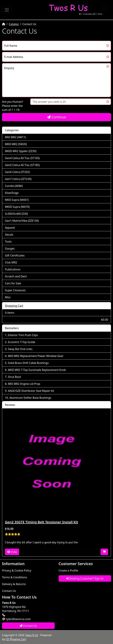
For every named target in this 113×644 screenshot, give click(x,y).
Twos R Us (32, 635)
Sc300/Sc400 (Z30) (16, 214)
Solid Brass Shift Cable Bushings (28, 363)
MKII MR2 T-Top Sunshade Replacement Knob (37, 370)
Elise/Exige (12, 193)
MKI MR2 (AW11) (15, 137)
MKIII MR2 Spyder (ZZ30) (21, 151)
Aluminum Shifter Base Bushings (30, 398)
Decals (9, 235)
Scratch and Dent (16, 276)
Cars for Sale (13, 283)
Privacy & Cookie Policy (17, 571)
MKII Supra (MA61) (17, 200)
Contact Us (9, 591)
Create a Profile (68, 571)
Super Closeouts (15, 290)
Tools (8, 242)
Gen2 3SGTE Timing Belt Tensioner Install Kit (41, 522)
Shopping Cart (14, 306)
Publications (13, 269)
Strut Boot (15, 377)
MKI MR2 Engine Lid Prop (24, 384)
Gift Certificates (15, 255)
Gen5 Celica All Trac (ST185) (22, 165)
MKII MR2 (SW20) (16, 144)
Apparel (10, 228)
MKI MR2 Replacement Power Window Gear (36, 356)
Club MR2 (11, 262)
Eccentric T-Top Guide (22, 342)
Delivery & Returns (14, 584)
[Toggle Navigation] (7, 10)
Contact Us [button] (28, 626)
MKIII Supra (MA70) (17, 207)
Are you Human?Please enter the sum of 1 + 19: (13, 106)
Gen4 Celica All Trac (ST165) (22, 158)
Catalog (14, 24)
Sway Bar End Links (20, 349)
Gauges (10, 249)
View (12, 552)
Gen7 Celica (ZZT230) (18, 179)
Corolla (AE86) (14, 186)
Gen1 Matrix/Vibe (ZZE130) (22, 221)
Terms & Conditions (15, 577)
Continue (57, 117)
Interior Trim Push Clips (23, 335)
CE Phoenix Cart (16, 639)
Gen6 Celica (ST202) (17, 172)
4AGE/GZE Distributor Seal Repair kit (31, 391)
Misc (8, 297)
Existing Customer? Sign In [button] (85, 578)
